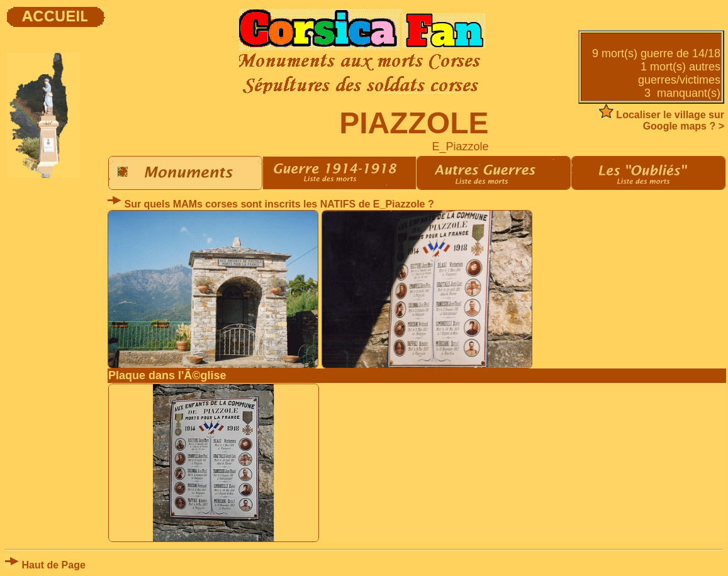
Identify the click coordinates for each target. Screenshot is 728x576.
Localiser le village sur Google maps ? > (662, 120)
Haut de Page (45, 565)
